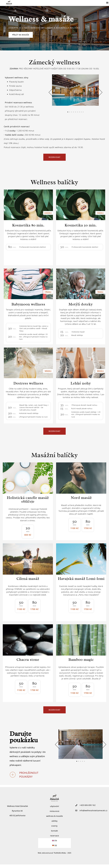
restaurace (55, 815)
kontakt (54, 834)
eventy (54, 829)
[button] (107, 3)
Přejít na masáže (24, 37)
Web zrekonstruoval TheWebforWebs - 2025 (54, 856)
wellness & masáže (55, 820)
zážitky (55, 824)
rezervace (55, 839)
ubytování (54, 810)
